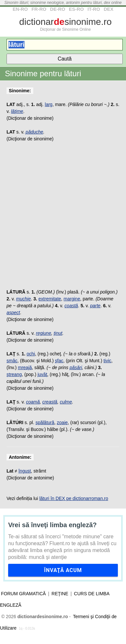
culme (66, 402)
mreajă (25, 367)
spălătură (45, 422)
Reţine (60, 594)
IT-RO (94, 9)
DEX (109, 9)
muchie (23, 299)
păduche (35, 132)
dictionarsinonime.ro (65, 22)
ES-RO (76, 9)
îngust (24, 471)
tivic (107, 361)
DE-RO (57, 9)
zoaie (62, 422)
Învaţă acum (63, 570)
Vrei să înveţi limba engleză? (52, 525)
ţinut (58, 333)
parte (95, 306)
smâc (12, 361)
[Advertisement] (63, 219)
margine (72, 299)
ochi (31, 354)
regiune (44, 333)
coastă (71, 306)
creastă (50, 402)
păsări (76, 367)
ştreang (14, 374)
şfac (59, 361)
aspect (13, 313)
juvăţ (42, 374)
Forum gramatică (23, 594)
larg (48, 104)
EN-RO (20, 9)
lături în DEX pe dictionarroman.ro (74, 498)
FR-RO (39, 9)
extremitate (50, 299)
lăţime (17, 111)
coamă (33, 402)
